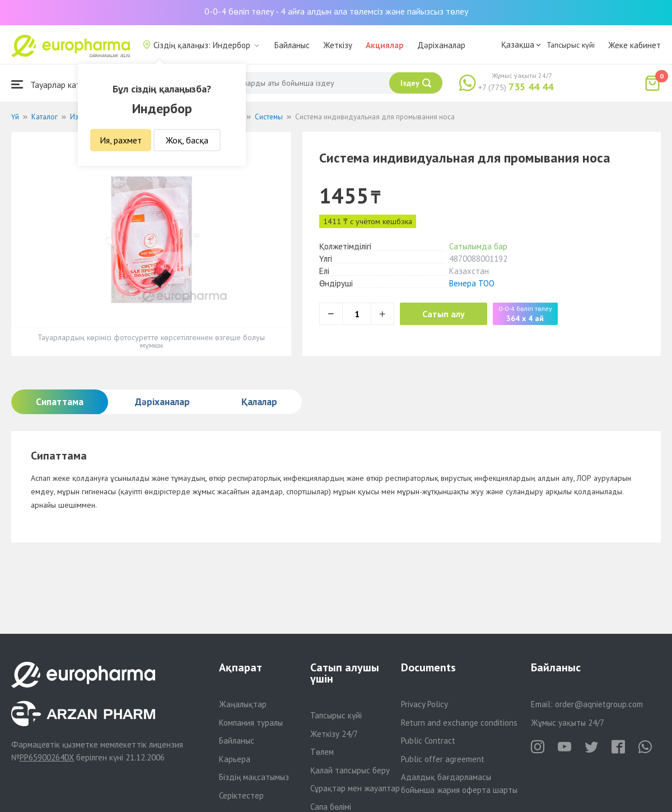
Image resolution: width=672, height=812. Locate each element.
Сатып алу (444, 314)
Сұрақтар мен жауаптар (355, 788)
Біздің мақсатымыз (254, 777)
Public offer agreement (443, 759)
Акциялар (385, 45)
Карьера (235, 759)
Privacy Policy (424, 704)
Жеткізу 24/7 (334, 734)
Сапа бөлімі (331, 807)
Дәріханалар (441, 45)
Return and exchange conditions (459, 723)
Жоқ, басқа (187, 140)
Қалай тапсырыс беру (350, 770)
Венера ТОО (472, 283)
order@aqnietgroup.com (599, 704)
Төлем (322, 752)
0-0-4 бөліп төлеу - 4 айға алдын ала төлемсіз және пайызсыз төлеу (336, 11)
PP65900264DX (47, 757)
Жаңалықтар (243, 704)
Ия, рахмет (121, 140)
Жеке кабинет (634, 45)
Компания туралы (251, 723)
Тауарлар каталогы (57, 84)
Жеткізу (338, 45)
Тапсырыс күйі (571, 45)
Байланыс (292, 45)
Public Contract (428, 741)
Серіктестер (241, 795)
